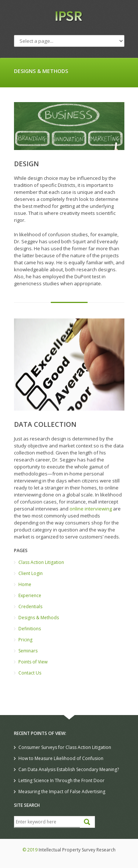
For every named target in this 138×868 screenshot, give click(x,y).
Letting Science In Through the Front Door (61, 780)
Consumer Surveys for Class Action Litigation (65, 747)
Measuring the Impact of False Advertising (62, 792)
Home (25, 584)
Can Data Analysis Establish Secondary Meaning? (69, 769)
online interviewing (91, 509)
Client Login (31, 573)
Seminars (28, 651)
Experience (30, 595)
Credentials (30, 606)
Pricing (25, 640)
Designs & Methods (39, 618)
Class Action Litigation (41, 562)
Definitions (30, 629)
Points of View (33, 662)
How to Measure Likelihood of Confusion (61, 758)
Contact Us (30, 673)
